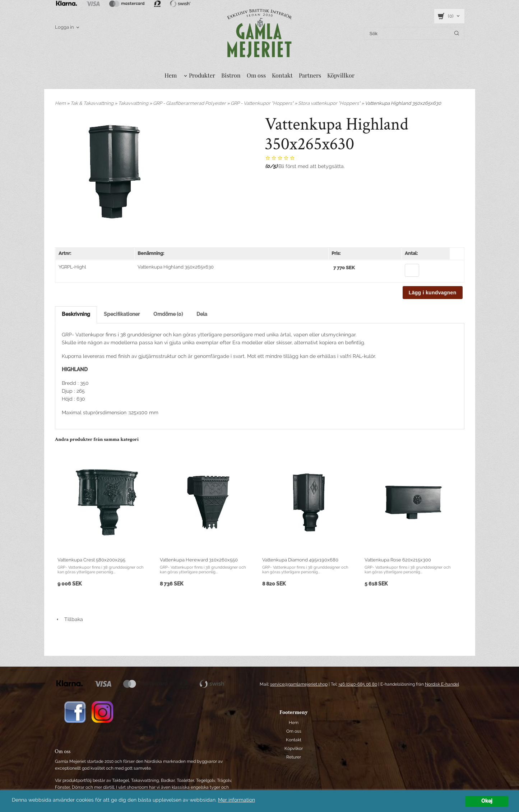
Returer (294, 757)
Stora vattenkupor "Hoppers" (330, 103)
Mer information (237, 800)
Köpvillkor (341, 75)
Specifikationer (122, 314)
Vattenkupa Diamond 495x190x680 (300, 560)
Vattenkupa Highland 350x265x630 (176, 267)
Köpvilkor (294, 748)
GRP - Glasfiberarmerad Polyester (190, 103)
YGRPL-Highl (72, 267)
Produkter (202, 75)
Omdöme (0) (168, 314)
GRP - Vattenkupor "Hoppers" (263, 103)
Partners (310, 75)
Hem (171, 75)
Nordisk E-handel (442, 684)
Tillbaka (69, 619)
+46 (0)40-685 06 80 (358, 684)
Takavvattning (134, 103)
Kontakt (282, 75)
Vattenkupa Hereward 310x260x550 (199, 560)
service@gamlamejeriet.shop (299, 684)
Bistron (231, 75)
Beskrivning (76, 314)
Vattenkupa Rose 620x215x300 (398, 560)
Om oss (256, 75)
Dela (202, 314)
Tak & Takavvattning (92, 103)
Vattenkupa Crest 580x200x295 (91, 560)
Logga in (64, 27)
